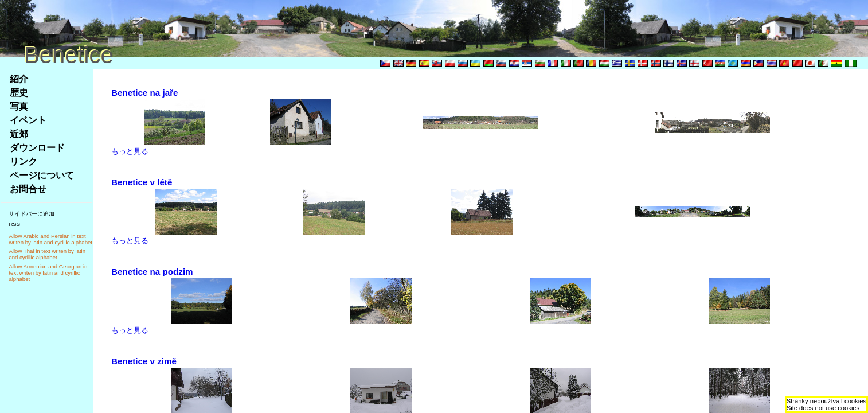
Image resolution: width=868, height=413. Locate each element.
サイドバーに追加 (32, 214)
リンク (24, 161)
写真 (19, 106)
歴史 (19, 93)
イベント (28, 120)
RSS (14, 224)
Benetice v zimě (144, 361)
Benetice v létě (142, 182)
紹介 (19, 79)
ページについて (42, 175)
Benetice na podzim (152, 272)
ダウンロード (37, 148)
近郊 (19, 134)
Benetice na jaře (145, 93)
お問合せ (28, 189)
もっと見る (130, 151)
